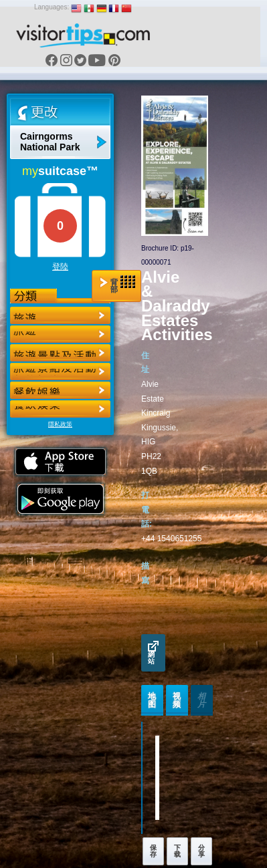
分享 (201, 851)
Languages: (52, 7)
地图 (152, 700)
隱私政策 (60, 424)
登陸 (60, 267)
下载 (177, 851)
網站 (153, 653)
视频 (177, 700)
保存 (153, 851)
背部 (117, 284)
